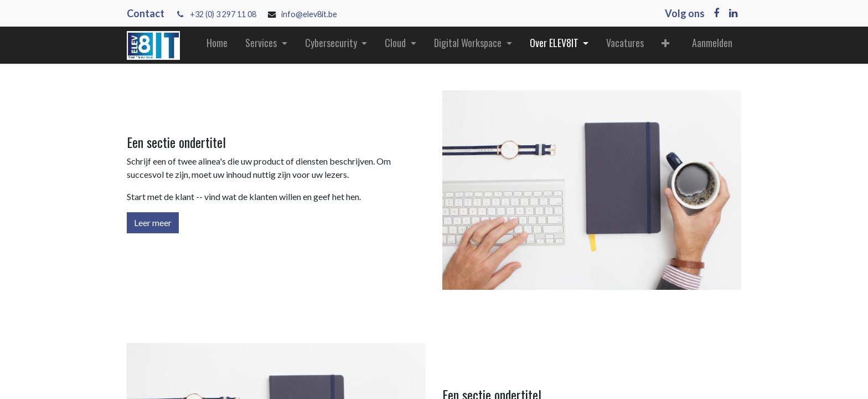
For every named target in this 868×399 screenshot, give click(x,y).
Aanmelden (712, 43)
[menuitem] (217, 45)
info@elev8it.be (310, 14)
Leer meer (153, 222)
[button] (665, 45)
